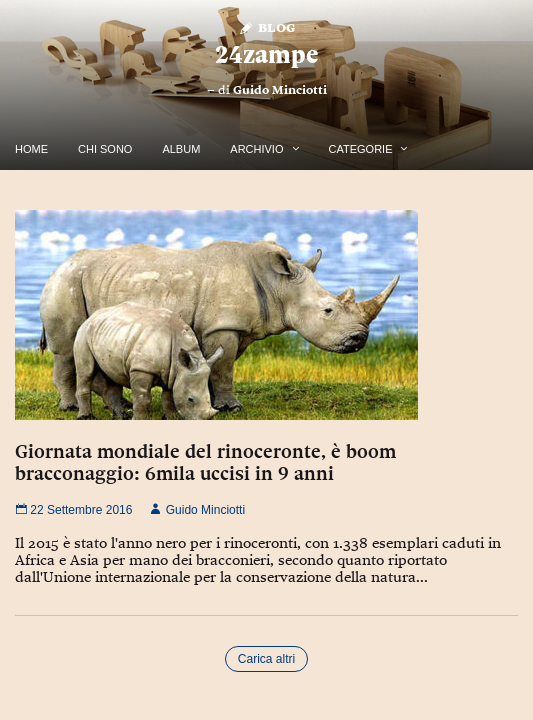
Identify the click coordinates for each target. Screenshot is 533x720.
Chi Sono (105, 149)
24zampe (266, 54)
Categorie (361, 149)
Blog (266, 26)
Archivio (256, 149)
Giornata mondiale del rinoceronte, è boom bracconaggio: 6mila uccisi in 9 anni (205, 462)
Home (31, 149)
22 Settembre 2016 (73, 510)
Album (181, 149)
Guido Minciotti (280, 90)
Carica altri (266, 659)
